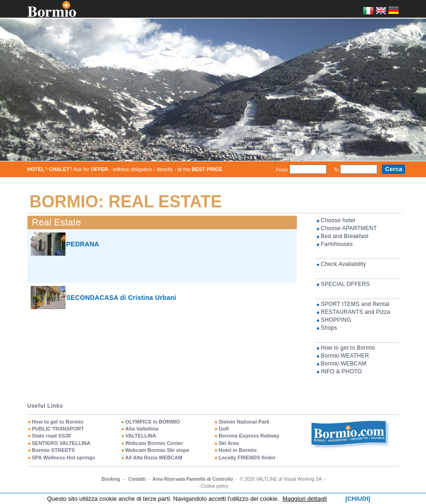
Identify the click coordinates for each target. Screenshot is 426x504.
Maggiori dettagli (305, 499)
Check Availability (344, 264)
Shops (329, 328)
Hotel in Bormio (238, 450)
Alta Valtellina (142, 429)
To (336, 169)
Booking (111, 479)
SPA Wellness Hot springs (64, 458)
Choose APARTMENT (349, 228)
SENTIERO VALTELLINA (61, 443)
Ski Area (229, 443)
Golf (224, 429)
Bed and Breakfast (345, 236)
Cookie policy (214, 486)
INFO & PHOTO (342, 371)
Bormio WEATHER (345, 356)
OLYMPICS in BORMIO (153, 422)
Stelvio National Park (244, 422)
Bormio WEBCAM (344, 364)
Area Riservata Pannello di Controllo (193, 479)
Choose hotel (338, 220)
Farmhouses (337, 244)
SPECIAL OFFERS (346, 284)
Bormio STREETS (53, 450)
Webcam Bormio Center (154, 443)
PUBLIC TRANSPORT (58, 429)
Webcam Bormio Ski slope (157, 450)
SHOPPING (336, 320)
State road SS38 (52, 436)
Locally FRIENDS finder (247, 458)
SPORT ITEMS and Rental (355, 304)
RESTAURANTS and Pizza (356, 312)
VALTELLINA (141, 436)
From (282, 169)
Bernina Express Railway (249, 436)
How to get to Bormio (348, 348)
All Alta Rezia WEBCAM (154, 458)
